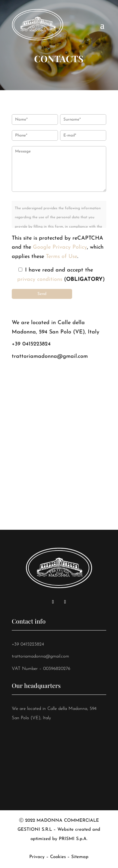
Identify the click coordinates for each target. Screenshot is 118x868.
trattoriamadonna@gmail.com (50, 356)
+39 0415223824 (31, 344)
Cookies (58, 857)
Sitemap (80, 857)
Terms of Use (62, 257)
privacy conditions (40, 279)
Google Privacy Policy (60, 247)
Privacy (37, 857)
